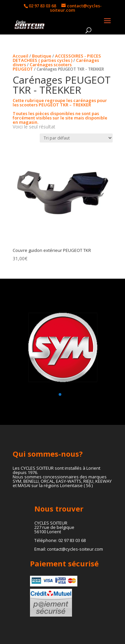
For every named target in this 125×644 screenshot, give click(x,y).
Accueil (20, 56)
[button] (60, 394)
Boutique (42, 56)
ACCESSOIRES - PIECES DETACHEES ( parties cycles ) (57, 58)
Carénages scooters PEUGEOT (42, 67)
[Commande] (76, 138)
